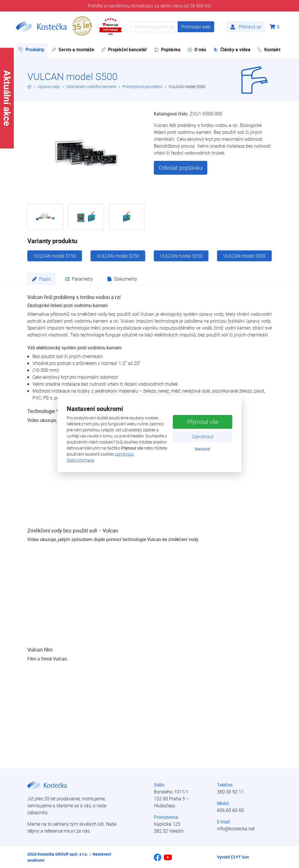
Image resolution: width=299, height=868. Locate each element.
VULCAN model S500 (245, 256)
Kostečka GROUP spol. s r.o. (63, 854)
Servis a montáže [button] (73, 50)
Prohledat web (196, 27)
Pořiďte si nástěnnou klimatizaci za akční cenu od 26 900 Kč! (150, 6)
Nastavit (203, 449)
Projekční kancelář (124, 50)
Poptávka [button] (167, 50)
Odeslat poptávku (181, 168)
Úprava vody (49, 86)
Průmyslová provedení (142, 86)
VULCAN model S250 (118, 256)
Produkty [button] (33, 49)
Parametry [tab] (79, 279)
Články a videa (232, 50)
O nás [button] (197, 50)
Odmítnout (203, 436)
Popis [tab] (41, 279)
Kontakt (269, 50)
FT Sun (240, 857)
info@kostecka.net (236, 829)
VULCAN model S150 (55, 256)
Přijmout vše (203, 421)
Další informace (80, 460)
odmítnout (124, 454)
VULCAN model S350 (181, 256)
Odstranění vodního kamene (91, 86)
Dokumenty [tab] (122, 279)
